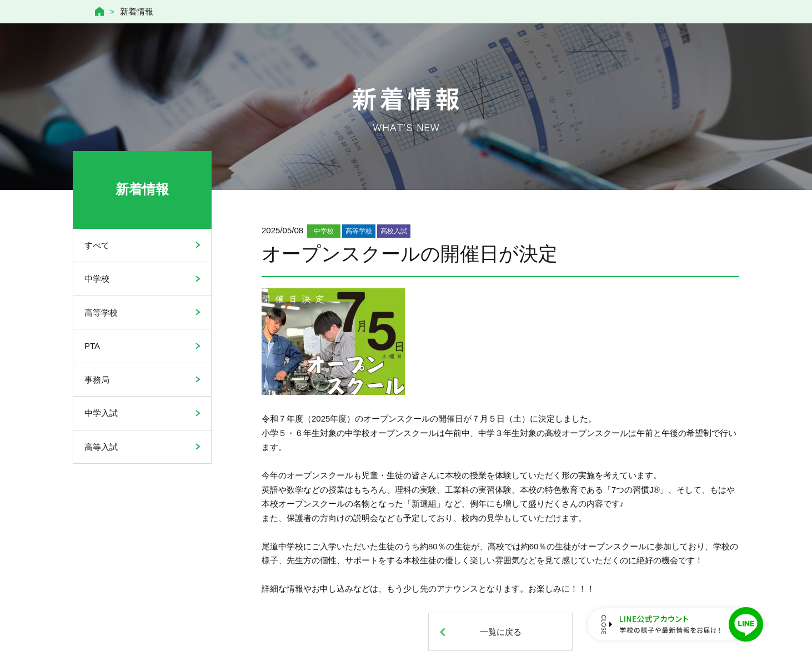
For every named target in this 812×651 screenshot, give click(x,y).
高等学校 (101, 312)
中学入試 (101, 413)
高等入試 (101, 447)
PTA (92, 346)
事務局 (97, 380)
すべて (97, 245)
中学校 (97, 279)
